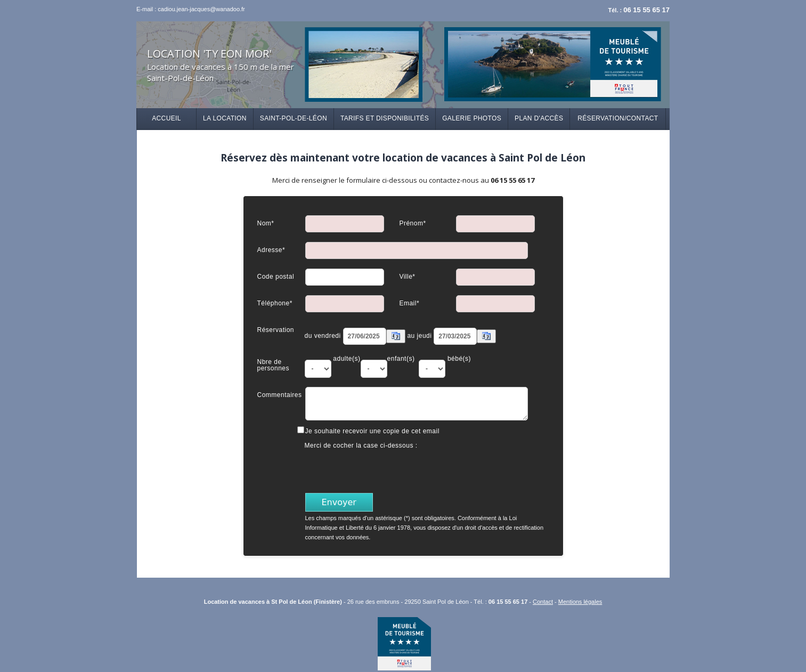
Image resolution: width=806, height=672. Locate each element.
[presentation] (386, 470)
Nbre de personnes (274, 365)
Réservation (276, 330)
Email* (409, 303)
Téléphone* (275, 303)
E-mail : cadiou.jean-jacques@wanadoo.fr (191, 9)
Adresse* (271, 250)
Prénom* (412, 223)
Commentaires (280, 395)
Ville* (407, 276)
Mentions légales (580, 602)
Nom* (266, 223)
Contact (543, 602)
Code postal (276, 276)
